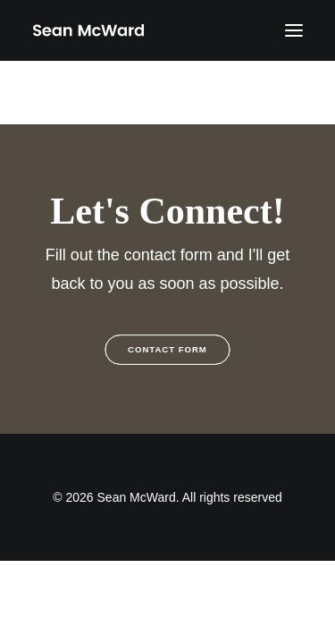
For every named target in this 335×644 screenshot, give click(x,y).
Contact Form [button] (167, 350)
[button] (294, 30)
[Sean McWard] (88, 30)
